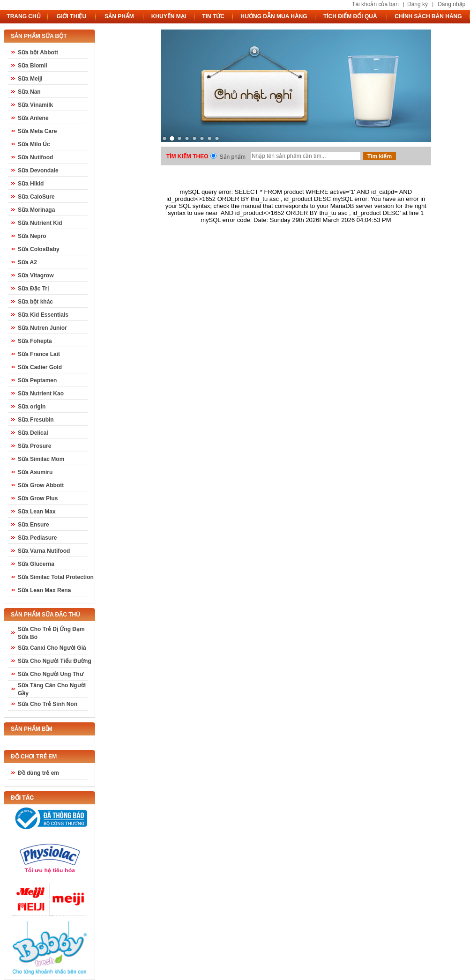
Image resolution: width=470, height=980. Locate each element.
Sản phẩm (233, 157)
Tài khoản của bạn (375, 4)
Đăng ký (418, 4)
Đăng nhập (451, 4)
